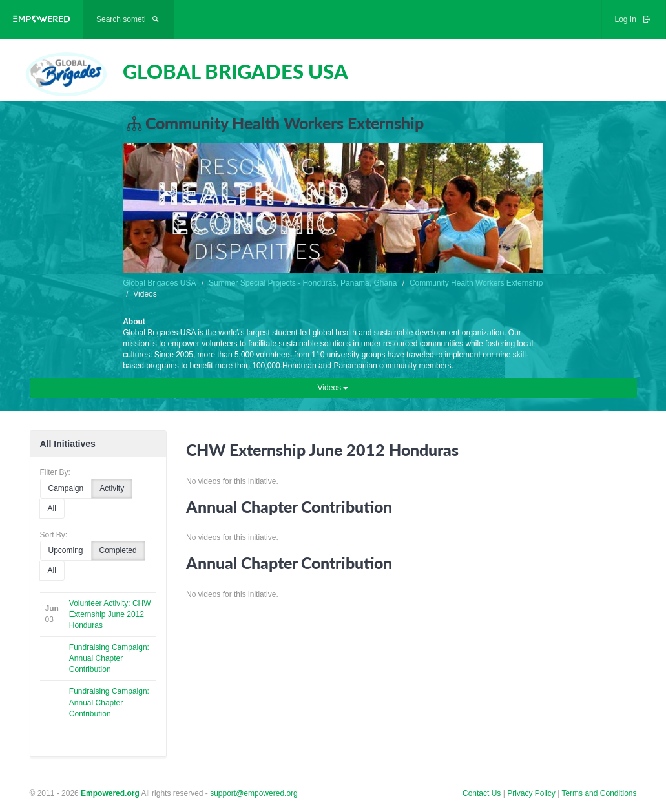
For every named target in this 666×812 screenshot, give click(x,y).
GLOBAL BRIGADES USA (235, 71)
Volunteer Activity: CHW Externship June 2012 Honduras (110, 614)
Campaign (66, 488)
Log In (634, 19)
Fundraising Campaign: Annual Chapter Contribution (109, 658)
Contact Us (482, 793)
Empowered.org (110, 793)
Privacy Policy (532, 793)
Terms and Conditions (599, 793)
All (52, 508)
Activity (112, 488)
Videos (333, 388)
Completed (118, 550)
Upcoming (66, 550)
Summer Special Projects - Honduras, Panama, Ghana (303, 283)
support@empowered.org (254, 793)
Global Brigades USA (159, 283)
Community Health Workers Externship (476, 283)
